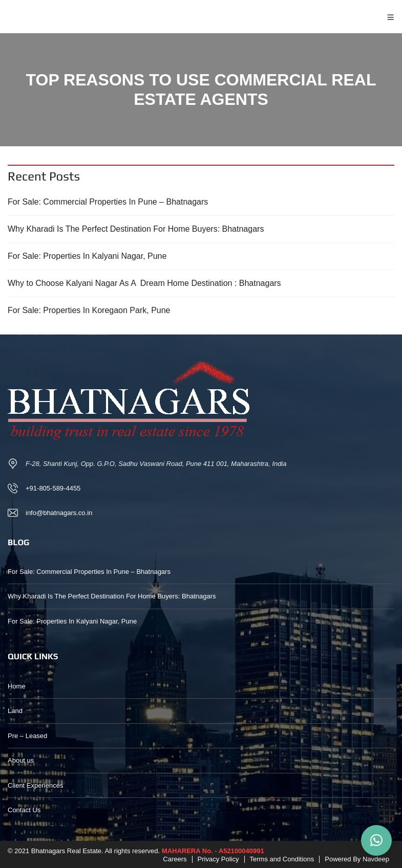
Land (15, 711)
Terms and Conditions (282, 859)
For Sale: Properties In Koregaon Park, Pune (89, 310)
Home (17, 686)
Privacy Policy (218, 859)
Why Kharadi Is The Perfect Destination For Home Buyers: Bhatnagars (136, 229)
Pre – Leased (27, 736)
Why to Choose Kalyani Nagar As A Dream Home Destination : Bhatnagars (144, 283)
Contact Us (24, 810)
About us (21, 760)
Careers (175, 859)
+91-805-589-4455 (53, 488)
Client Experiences (35, 785)
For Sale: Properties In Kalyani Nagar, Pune (87, 256)
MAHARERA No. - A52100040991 (213, 851)
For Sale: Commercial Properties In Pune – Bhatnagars (108, 202)
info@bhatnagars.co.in (59, 513)
